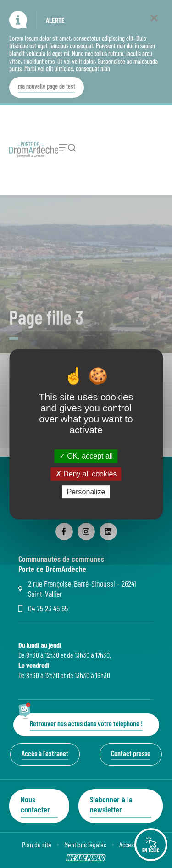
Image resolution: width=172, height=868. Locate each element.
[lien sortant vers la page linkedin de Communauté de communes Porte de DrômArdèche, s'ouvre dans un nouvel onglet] (108, 532)
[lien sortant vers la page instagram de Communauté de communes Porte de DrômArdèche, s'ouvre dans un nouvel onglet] (86, 532)
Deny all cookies (86, 474)
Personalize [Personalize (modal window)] (86, 492)
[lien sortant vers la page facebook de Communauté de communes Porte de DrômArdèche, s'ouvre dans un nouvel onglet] (64, 532)
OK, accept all (86, 456)
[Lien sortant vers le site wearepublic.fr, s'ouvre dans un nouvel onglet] (86, 858)
